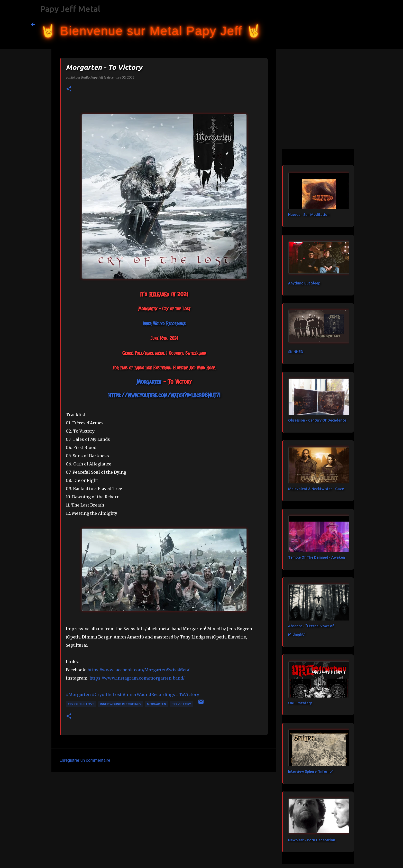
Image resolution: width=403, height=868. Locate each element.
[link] (164, 324)
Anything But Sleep (304, 283)
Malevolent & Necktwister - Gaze (316, 489)
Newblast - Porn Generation (312, 840)
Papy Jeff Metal (70, 9)
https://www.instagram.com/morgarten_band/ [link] (137, 678)
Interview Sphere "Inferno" (311, 771)
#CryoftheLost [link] (107, 694)
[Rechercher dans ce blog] (346, 24)
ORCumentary (300, 703)
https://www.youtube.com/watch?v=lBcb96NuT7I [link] (164, 395)
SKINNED (296, 352)
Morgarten (157, 704)
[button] (69, 89)
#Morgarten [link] (78, 694)
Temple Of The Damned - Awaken (317, 557)
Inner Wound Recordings (121, 704)
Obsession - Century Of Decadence (317, 420)
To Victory (181, 704)
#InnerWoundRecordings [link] (149, 694)
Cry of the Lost (81, 704)
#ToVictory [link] (188, 694)
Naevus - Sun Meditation (309, 215)
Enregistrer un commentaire (85, 760)
